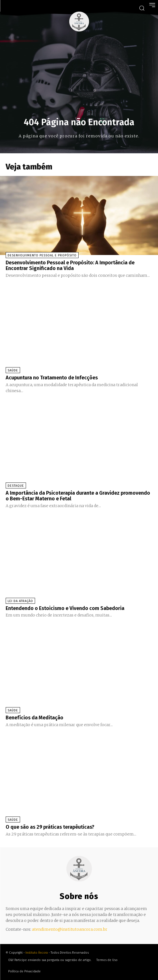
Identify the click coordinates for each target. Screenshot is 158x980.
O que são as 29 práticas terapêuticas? (50, 827)
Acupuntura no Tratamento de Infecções (52, 378)
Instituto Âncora (37, 953)
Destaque (16, 486)
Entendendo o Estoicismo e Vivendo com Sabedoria (65, 608)
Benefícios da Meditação (34, 718)
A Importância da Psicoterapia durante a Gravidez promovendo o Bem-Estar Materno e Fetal (78, 496)
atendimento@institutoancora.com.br (70, 929)
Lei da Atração (20, 601)
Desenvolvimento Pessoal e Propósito (42, 255)
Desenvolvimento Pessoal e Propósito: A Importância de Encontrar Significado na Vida (70, 265)
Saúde (13, 370)
